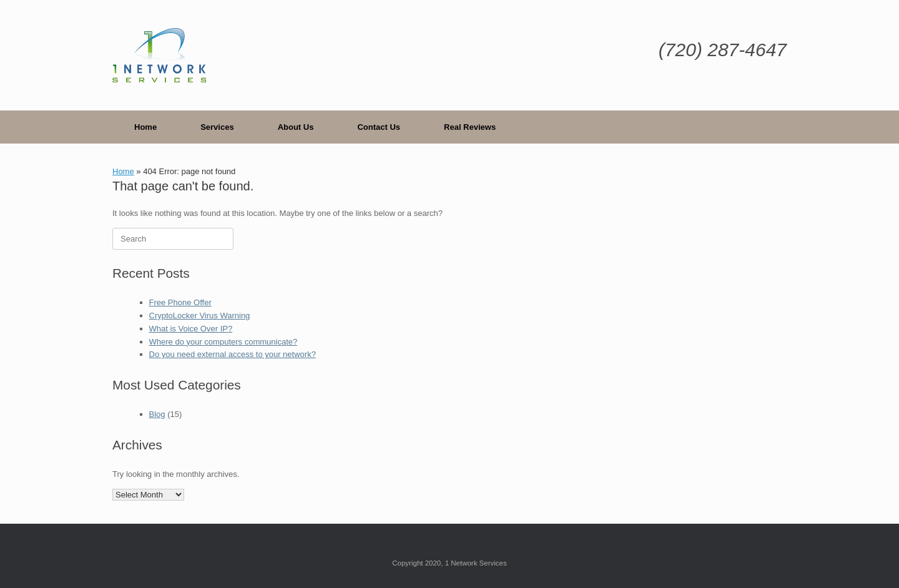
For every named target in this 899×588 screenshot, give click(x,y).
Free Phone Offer (180, 302)
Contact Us (379, 127)
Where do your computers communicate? (224, 342)
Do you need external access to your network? (233, 354)
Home (145, 127)
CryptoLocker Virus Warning (200, 316)
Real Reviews (470, 127)
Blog (157, 414)
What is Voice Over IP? (191, 329)
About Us (296, 127)
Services (217, 127)
